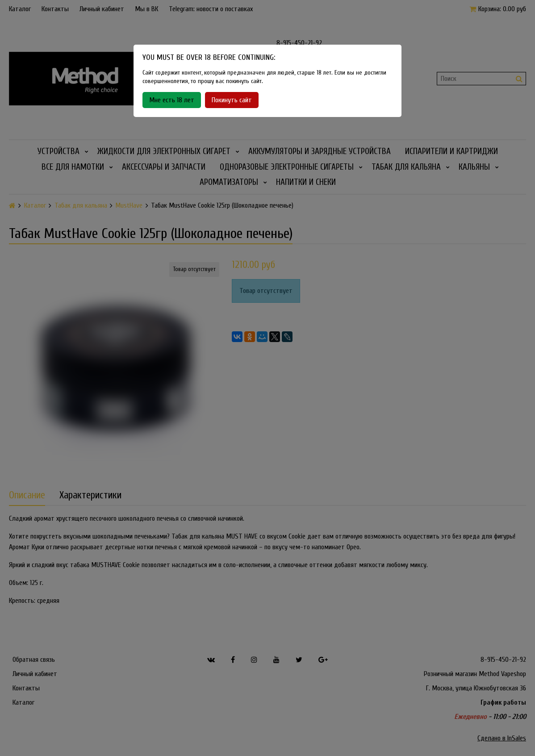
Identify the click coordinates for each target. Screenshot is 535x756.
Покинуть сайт (232, 100)
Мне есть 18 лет (172, 100)
